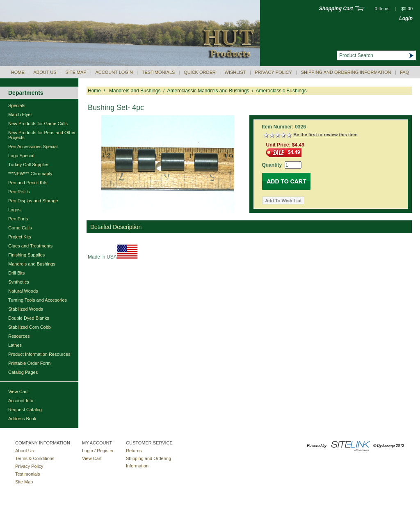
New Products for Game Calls (38, 124)
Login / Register (98, 451)
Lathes (15, 345)
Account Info (21, 401)
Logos (14, 210)
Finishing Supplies (26, 255)
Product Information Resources (39, 354)
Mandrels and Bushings (32, 264)
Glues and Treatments (30, 246)
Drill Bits (16, 273)
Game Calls (20, 228)
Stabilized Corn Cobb (30, 327)
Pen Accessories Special (33, 147)
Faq (404, 72)
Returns (134, 451)
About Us (45, 72)
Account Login (114, 72)
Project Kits (20, 237)
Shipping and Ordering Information (346, 72)
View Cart (18, 392)
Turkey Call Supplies (29, 165)
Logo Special (21, 156)
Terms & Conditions (35, 458)
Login (406, 18)
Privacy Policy (273, 72)
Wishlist (235, 72)
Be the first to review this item (325, 135)
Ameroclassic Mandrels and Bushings (208, 91)
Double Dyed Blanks (29, 318)
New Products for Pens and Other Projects (42, 135)
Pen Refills (19, 192)
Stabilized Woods (26, 309)
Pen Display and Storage (33, 201)
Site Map (76, 72)
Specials (17, 105)
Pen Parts (18, 219)
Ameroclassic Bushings (281, 91)
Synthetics (19, 282)
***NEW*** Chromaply (30, 174)
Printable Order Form (29, 363)
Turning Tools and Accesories (38, 300)
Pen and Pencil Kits (28, 183)
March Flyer (20, 114)
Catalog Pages (23, 372)
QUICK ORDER (200, 72)
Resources (19, 336)
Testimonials (159, 72)
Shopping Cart (336, 9)
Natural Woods (23, 291)
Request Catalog (25, 410)
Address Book (22, 419)
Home (18, 72)
